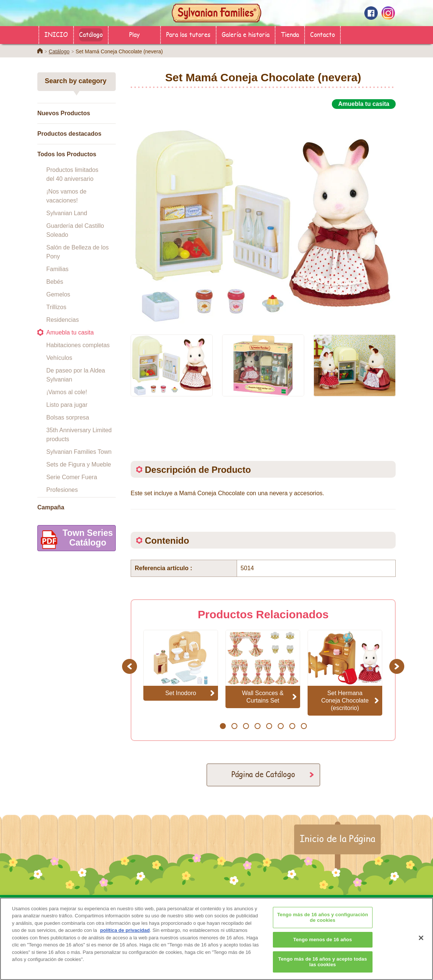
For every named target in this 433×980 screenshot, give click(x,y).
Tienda (290, 34)
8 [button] (304, 726)
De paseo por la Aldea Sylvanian (76, 375)
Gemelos (58, 294)
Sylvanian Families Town (79, 452)
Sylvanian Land (67, 213)
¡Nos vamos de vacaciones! (66, 196)
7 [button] (292, 726)
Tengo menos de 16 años (323, 950)
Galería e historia (246, 34)
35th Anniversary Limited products (79, 435)
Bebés (55, 282)
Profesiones (62, 490)
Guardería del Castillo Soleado (75, 230)
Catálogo (91, 34)
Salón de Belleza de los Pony (77, 252)
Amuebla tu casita (70, 332)
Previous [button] (131, 666)
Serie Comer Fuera (72, 477)
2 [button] (234, 726)
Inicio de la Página (337, 838)
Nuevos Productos (64, 113)
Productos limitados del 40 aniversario (72, 174)
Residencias (63, 320)
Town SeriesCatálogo (75, 539)
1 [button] (223, 726)
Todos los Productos (67, 154)
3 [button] (246, 726)
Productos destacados (69, 134)
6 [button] (281, 726)
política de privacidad (125, 941)
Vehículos (59, 358)
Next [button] (398, 666)
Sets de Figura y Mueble (79, 464)
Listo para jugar (67, 405)
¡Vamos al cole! (67, 392)
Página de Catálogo (263, 774)
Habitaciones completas (78, 345)
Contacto (323, 34)
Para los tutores (188, 34)
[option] (263, 217)
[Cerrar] (421, 948)
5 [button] (269, 726)
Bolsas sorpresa (68, 417)
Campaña (51, 507)
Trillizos (56, 307)
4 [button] (257, 726)
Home (40, 51)
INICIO (56, 34)
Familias (57, 269)
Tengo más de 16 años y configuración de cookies (323, 928)
